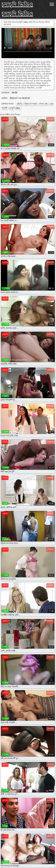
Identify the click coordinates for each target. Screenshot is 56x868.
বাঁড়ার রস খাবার (31, 104)
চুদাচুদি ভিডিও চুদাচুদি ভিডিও (17, 9)
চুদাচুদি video (15, 108)
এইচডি (19, 104)
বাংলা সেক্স (43, 104)
